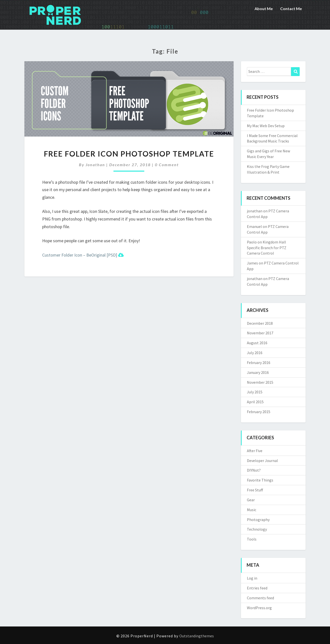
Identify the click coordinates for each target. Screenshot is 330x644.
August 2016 (257, 343)
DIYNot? (254, 470)
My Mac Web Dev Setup (266, 126)
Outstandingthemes (197, 636)
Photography (258, 520)
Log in (252, 578)
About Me (264, 9)
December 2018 (260, 323)
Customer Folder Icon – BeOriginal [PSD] (83, 255)
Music (252, 510)
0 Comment (167, 165)
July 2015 (255, 392)
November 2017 (260, 333)
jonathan (95, 165)
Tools (252, 539)
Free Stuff (255, 490)
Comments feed (260, 598)
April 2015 (255, 402)
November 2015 (260, 382)
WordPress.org (259, 608)
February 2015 (259, 412)
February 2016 (259, 362)
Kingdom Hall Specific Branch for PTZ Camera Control (267, 248)
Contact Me (291, 9)
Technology (257, 529)
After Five (255, 451)
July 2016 (255, 353)
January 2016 (258, 372)
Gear (251, 500)
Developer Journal (262, 461)
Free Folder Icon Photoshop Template (129, 154)
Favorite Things (260, 480)
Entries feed (257, 588)
